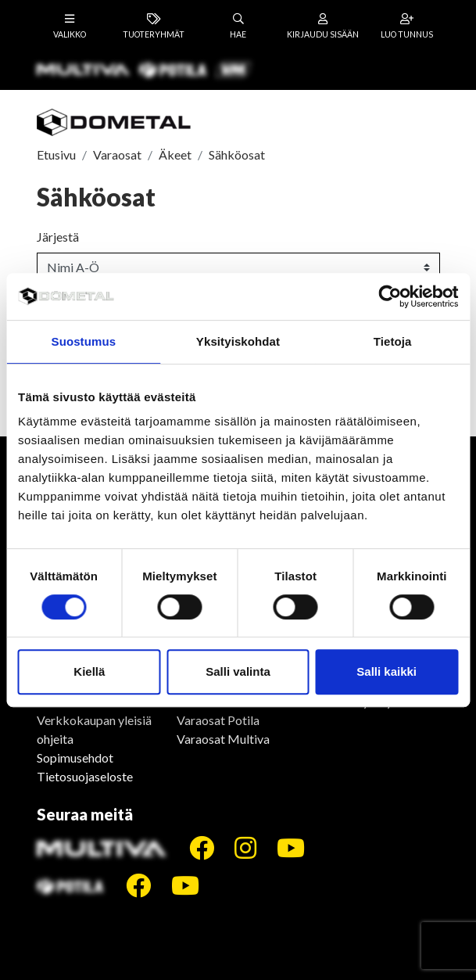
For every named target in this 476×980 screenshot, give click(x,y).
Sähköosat (237, 154)
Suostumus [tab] (84, 341)
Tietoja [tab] (393, 341)
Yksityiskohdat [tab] (238, 341)
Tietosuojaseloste (85, 776)
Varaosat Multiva (223, 739)
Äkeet (175, 154)
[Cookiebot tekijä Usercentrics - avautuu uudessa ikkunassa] (390, 296)
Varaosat (117, 154)
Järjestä (58, 237)
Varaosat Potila (218, 720)
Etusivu (56, 154)
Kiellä (89, 671)
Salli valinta (238, 671)
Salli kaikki (387, 671)
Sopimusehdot (75, 757)
